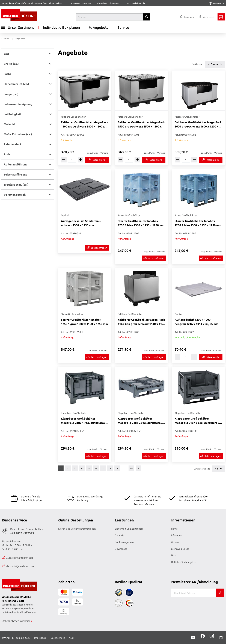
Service (123, 27)
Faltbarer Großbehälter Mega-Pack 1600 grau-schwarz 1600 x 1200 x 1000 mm (198, 124)
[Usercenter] (187, 17)
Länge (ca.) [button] (11, 94)
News (174, 529)
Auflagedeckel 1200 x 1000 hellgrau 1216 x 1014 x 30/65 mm (197, 322)
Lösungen (177, 535)
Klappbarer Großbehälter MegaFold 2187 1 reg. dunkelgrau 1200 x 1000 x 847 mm (83, 421)
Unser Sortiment (18, 27)
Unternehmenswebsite (16, 621)
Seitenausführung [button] (16, 174)
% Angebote (99, 27)
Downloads (121, 549)
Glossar (175, 542)
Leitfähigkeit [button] (12, 114)
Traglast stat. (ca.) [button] (16, 184)
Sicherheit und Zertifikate (129, 529)
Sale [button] (7, 54)
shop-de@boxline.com (18, 566)
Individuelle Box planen (61, 27)
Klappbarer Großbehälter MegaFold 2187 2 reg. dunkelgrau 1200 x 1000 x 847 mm (140, 421)
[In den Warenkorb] (97, 160)
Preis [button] (7, 154)
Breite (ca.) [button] (11, 64)
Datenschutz (58, 638)
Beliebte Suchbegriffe (184, 562)
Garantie (120, 535)
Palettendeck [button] (13, 144)
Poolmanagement (125, 542)
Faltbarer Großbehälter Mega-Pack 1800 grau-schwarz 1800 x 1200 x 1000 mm (84, 124)
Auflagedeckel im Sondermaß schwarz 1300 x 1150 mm (81, 223)
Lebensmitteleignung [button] (18, 104)
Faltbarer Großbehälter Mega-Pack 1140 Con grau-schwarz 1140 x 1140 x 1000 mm (141, 322)
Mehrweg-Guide (180, 549)
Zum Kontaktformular (135, 3)
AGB (71, 638)
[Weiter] (138, 468)
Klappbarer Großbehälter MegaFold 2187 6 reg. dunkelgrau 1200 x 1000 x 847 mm (197, 421)
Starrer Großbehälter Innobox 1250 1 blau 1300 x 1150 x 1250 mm (141, 223)
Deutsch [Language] (217, 3)
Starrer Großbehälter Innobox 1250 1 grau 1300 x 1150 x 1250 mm (84, 322)
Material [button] (9, 124)
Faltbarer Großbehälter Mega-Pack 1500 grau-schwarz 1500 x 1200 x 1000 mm (141, 124)
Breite (215, 64)
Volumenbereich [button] (15, 195)
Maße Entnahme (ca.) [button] (18, 134)
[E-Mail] (194, 593)
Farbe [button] (8, 74)
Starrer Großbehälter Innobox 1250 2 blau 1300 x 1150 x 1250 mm (198, 223)
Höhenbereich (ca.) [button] (16, 84)
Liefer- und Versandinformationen (77, 529)
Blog (174, 555)
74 (131, 468)
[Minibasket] (221, 17)
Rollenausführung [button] (16, 164)
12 (219, 469)
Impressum (40, 638)
